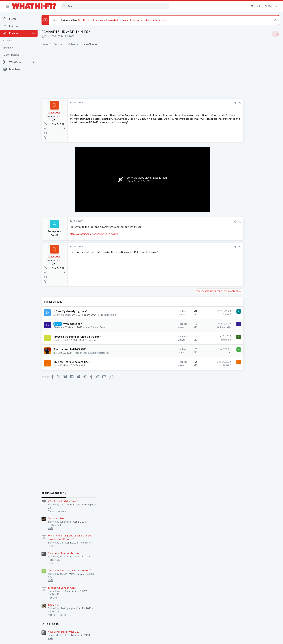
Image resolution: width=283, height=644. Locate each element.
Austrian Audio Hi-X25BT (70, 349)
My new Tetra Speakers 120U (72, 362)
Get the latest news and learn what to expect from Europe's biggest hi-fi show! (123, 20)
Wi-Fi (235, 396)
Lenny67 (58, 365)
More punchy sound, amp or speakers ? (253, 286)
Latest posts (234, 339)
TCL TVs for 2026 (242, 434)
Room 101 (237, 320)
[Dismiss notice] (275, 20)
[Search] (115, 6)
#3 (218, 247)
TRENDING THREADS (237, 209)
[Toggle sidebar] (276, 34)
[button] (7, 6)
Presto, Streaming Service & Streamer (77, 337)
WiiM (235, 389)
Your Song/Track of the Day (247, 268)
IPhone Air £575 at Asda (246, 303)
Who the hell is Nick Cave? (247, 216)
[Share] (213, 103)
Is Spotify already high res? (70, 311)
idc (55, 353)
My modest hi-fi (73, 324)
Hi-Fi (83, 365)
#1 (218, 103)
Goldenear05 (60, 327)
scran (206, 352)
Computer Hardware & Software (249, 427)
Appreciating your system (246, 375)
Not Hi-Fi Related (241, 330)
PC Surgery (238, 421)
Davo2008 (50, 36)
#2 (218, 222)
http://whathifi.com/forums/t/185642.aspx (94, 234)
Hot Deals (237, 313)
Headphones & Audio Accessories (92, 353)
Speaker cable (240, 234)
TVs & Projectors (241, 441)
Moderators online (238, 450)
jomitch (57, 340)
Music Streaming (107, 315)
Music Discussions (241, 226)
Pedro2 (205, 314)
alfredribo (204, 340)
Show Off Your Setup (95, 327)
